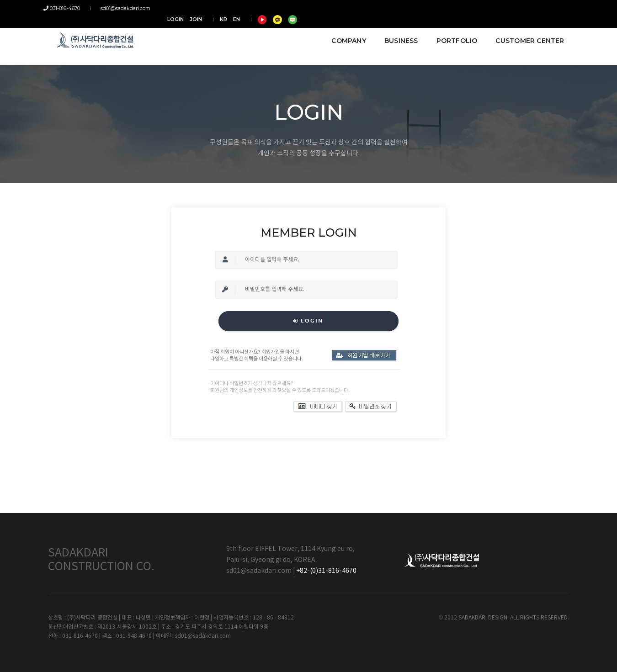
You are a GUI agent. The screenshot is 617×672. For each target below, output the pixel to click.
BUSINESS (397, 33)
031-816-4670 (66, 8)
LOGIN (443, 8)
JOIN (463, 8)
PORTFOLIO (452, 33)
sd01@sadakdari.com (123, 8)
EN (504, 8)
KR (491, 8)
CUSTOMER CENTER (526, 33)
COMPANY (344, 33)
